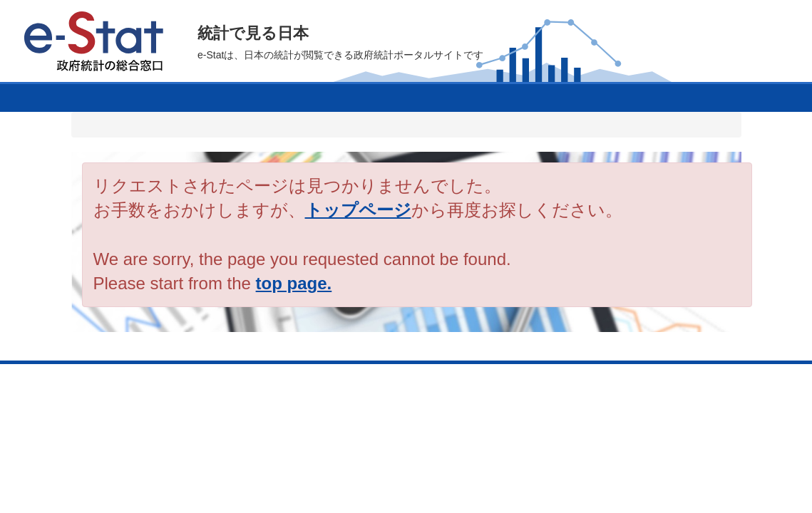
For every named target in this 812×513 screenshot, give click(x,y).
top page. (294, 283)
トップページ (358, 210)
